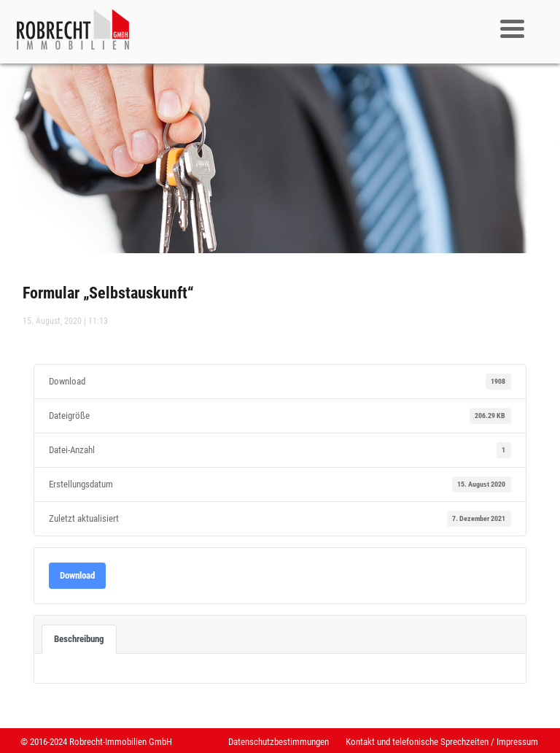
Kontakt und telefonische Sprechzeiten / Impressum (442, 742)
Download (77, 575)
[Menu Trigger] (512, 27)
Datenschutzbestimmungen (279, 742)
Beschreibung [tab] (79, 639)
